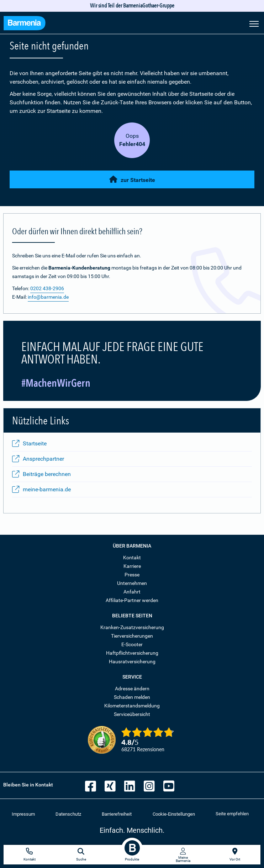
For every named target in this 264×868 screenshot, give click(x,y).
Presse (132, 575)
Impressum (23, 814)
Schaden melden (132, 697)
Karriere (132, 566)
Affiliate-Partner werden (132, 600)
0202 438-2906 (47, 288)
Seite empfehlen (232, 814)
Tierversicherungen (132, 636)
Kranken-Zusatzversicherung (132, 627)
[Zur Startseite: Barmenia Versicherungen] (25, 24)
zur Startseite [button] (132, 180)
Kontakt (132, 558)
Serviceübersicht (132, 714)
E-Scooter (132, 644)
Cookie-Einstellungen (174, 814)
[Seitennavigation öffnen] (254, 23)
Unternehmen (132, 583)
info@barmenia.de (48, 297)
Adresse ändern (132, 689)
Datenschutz (68, 814)
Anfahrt (132, 592)
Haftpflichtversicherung (132, 653)
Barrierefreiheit (117, 814)
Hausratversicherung (132, 662)
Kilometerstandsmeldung (132, 706)
